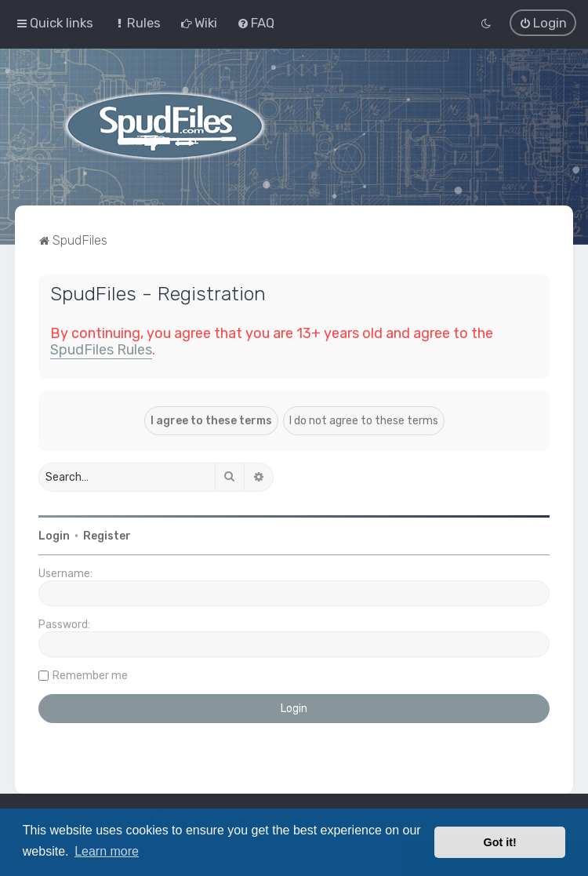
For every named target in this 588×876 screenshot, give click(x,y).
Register (107, 535)
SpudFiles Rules (101, 349)
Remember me (90, 675)
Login (54, 535)
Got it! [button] (500, 842)
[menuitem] (137, 23)
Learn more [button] (107, 851)
